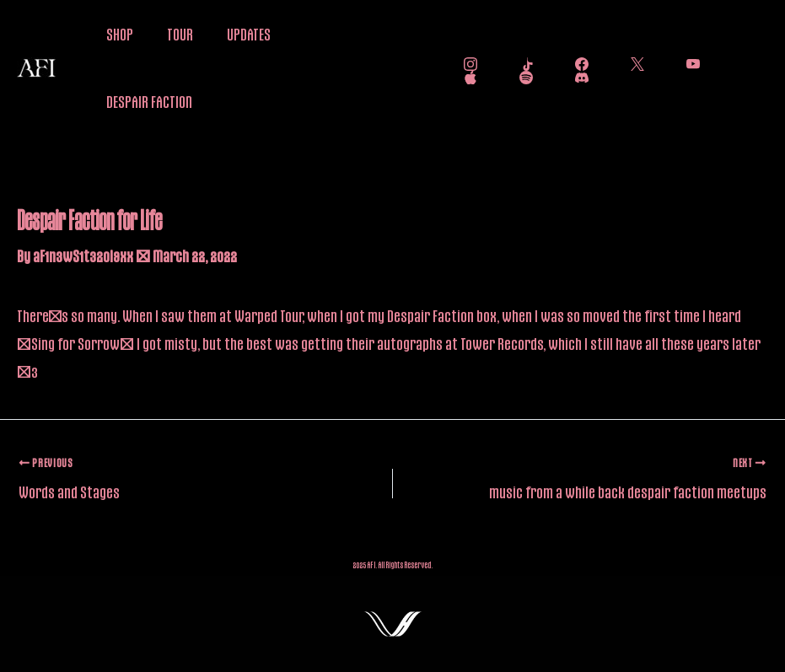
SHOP (120, 34)
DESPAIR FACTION (149, 101)
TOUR (180, 34)
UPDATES (249, 34)
